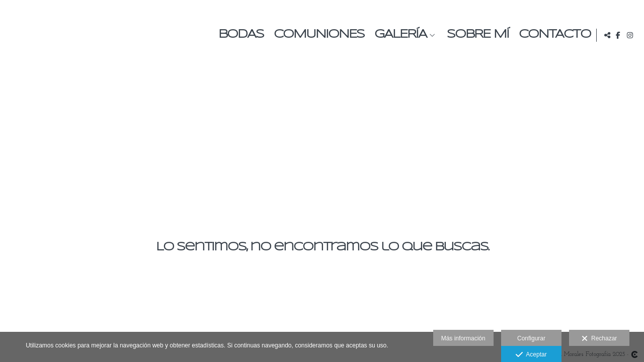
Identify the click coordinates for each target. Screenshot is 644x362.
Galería (398, 35)
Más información (463, 338)
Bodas (239, 35)
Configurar (531, 338)
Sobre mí (476, 35)
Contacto (553, 35)
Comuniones (317, 35)
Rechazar (599, 339)
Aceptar (531, 355)
